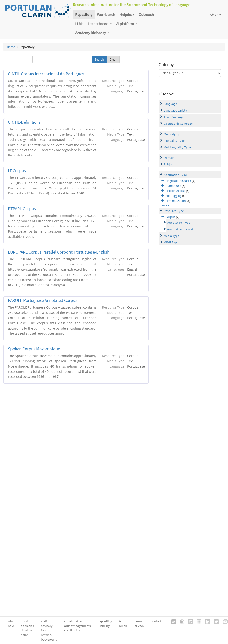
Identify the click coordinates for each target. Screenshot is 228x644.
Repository (84, 15)
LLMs (79, 24)
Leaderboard (100, 24)
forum (45, 630)
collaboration (73, 621)
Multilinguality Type (177, 147)
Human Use (173, 186)
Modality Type (173, 134)
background (49, 639)
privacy (139, 626)
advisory (47, 626)
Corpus (170, 217)
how (11, 626)
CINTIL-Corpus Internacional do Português (46, 74)
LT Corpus (17, 171)
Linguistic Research (178, 181)
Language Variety (175, 110)
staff (44, 621)
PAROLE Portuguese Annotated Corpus (43, 300)
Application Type (175, 175)
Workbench (106, 15)
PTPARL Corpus (22, 209)
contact (156, 621)
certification (72, 630)
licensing (104, 626)
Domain (169, 158)
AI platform (127, 24)
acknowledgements (78, 626)
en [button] (216, 15)
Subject (169, 164)
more (166, 205)
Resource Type (174, 211)
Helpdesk (127, 15)
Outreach (146, 15)
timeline (26, 630)
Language (170, 104)
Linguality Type (174, 141)
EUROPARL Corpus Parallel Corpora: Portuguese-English (59, 252)
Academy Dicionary (92, 33)
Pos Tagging (173, 196)
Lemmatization (176, 201)
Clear (113, 59)
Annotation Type (179, 223)
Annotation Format (180, 229)
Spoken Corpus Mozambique (34, 349)
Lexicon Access (175, 191)
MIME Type (171, 242)
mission (26, 621)
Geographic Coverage (178, 124)
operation (27, 626)
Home (11, 47)
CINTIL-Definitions (24, 122)
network (47, 635)
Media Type (172, 236)
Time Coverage (174, 117)
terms (138, 621)
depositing (105, 621)
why (11, 621)
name (25, 635)
